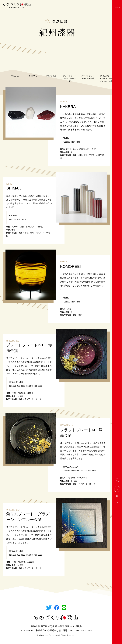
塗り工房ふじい (13, 341)
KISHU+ (64, 102)
